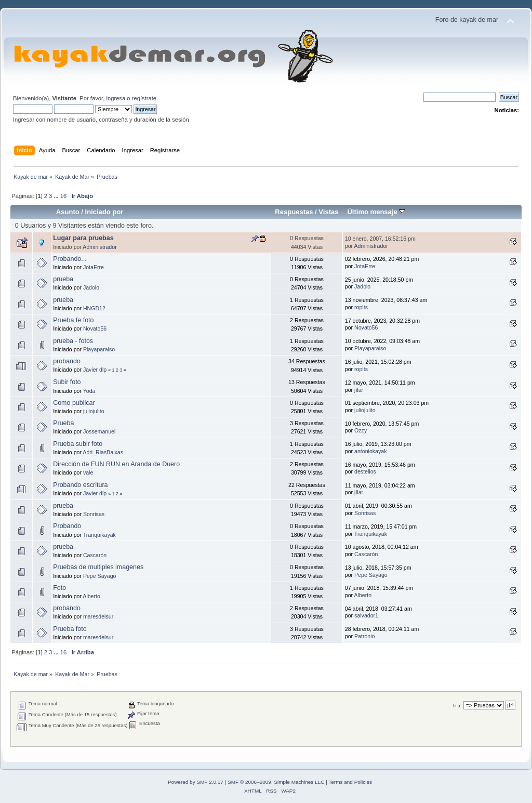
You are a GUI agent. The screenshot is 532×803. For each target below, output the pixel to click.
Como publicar (74, 403)
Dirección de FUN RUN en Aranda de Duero (116, 464)
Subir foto (67, 382)
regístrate (144, 98)
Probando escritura (80, 485)
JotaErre (94, 267)
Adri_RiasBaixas (103, 452)
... (57, 196)
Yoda (89, 391)
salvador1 (366, 615)
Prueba (63, 423)
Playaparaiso (99, 349)
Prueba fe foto (73, 320)
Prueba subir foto (78, 444)
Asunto (68, 212)
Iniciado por (104, 212)
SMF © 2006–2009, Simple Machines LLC (276, 782)
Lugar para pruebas (83, 238)
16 (63, 196)
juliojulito (94, 411)
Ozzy (361, 430)
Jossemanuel (99, 431)
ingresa (116, 98)
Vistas (328, 212)
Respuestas (294, 212)
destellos (365, 471)
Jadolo (91, 287)
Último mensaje (376, 212)
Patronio (364, 636)
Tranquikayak (99, 535)
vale (88, 472)
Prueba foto (70, 629)
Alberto (91, 596)
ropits (361, 307)
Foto (59, 588)
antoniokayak (370, 451)
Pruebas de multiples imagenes (98, 567)
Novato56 (95, 328)
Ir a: (457, 706)
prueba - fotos (73, 341)
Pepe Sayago (100, 576)
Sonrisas (94, 514)
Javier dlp (95, 370)
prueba (63, 279)
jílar (359, 390)
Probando (67, 526)
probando (67, 361)
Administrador (99, 247)
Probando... (70, 259)
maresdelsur (98, 616)
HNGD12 (94, 308)
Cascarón (95, 555)
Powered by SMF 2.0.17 (196, 782)
